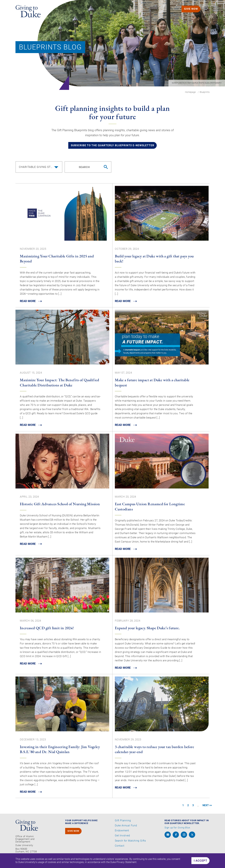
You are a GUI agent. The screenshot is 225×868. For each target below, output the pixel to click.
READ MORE (28, 302)
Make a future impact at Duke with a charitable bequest (152, 383)
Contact (120, 847)
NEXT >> (207, 807)
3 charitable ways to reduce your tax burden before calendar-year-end (154, 750)
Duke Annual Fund (126, 827)
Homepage (190, 92)
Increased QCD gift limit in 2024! (47, 629)
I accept (200, 861)
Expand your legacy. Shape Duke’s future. (147, 629)
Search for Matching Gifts (130, 842)
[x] (192, 836)
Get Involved (122, 837)
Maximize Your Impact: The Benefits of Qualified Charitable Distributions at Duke (60, 383)
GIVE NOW (190, 9)
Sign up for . (178, 829)
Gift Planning (123, 822)
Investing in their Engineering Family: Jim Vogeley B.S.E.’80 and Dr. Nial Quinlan (60, 750)
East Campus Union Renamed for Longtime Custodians (150, 507)
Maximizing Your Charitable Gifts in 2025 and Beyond (57, 259)
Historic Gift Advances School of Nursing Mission (60, 505)
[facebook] (176, 836)
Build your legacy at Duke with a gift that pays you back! (154, 259)
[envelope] (168, 836)
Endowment (122, 832)
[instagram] (184, 836)
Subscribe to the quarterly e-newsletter (112, 146)
